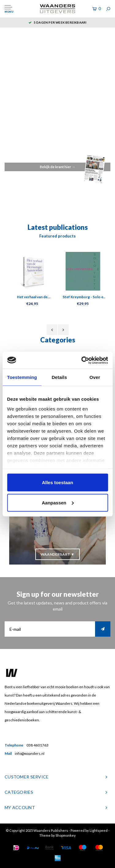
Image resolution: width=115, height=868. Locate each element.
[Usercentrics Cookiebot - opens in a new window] (82, 360)
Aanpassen (58, 502)
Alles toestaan (58, 482)
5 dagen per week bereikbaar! (58, 22)
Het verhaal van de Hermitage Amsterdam (32, 297)
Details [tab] (59, 377)
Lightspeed (99, 830)
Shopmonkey (66, 835)
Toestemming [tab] (22, 377)
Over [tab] (95, 377)
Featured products (57, 236)
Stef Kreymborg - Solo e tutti (83, 297)
